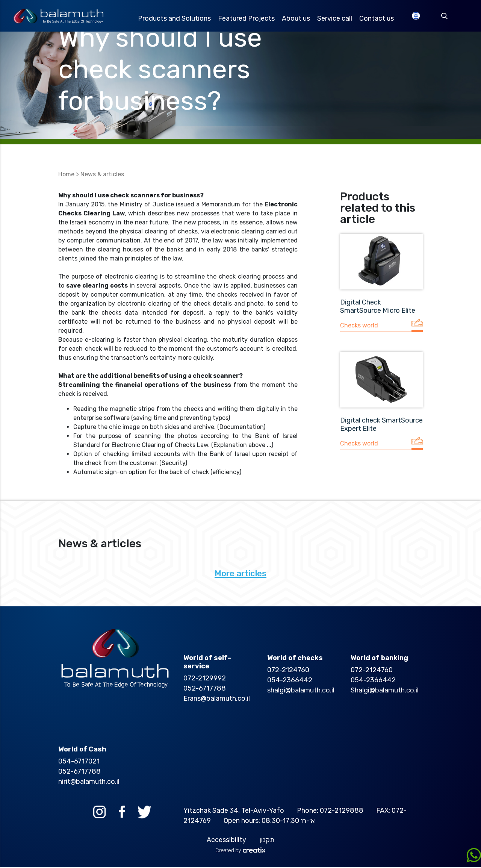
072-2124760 (288, 671)
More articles (240, 574)
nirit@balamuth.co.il (89, 782)
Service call (337, 19)
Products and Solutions (175, 19)
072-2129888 (342, 811)
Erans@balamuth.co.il (217, 699)
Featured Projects (248, 19)
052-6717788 (205, 689)
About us (298, 19)
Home (66, 175)
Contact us (379, 19)
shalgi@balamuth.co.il (301, 691)
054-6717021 (79, 762)
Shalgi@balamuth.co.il (385, 691)
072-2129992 (205, 679)
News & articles (102, 175)
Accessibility (226, 841)
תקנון (267, 841)
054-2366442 (290, 681)
